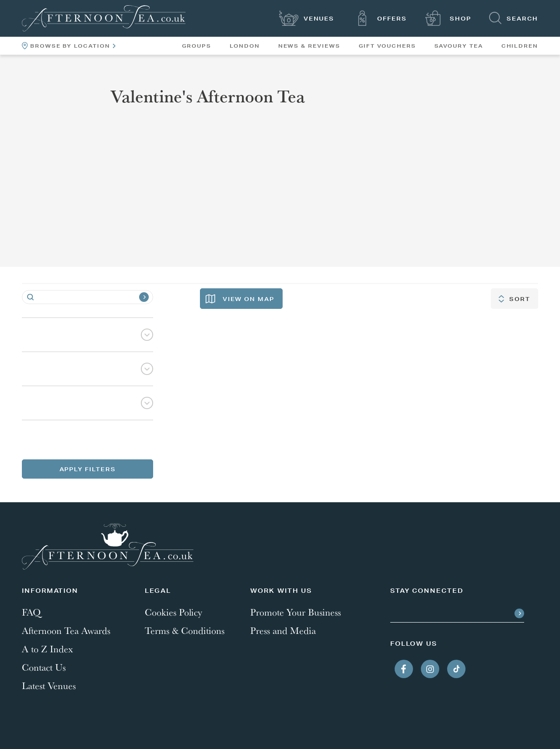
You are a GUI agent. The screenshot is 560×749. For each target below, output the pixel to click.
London (245, 46)
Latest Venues (49, 686)
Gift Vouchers (387, 46)
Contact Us (44, 667)
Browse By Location (69, 46)
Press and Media (283, 630)
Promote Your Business (296, 612)
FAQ (31, 612)
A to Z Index (47, 649)
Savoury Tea (459, 46)
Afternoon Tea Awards (66, 630)
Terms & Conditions (185, 630)
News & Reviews (309, 46)
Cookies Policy (173, 612)
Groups (197, 46)
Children (520, 46)
